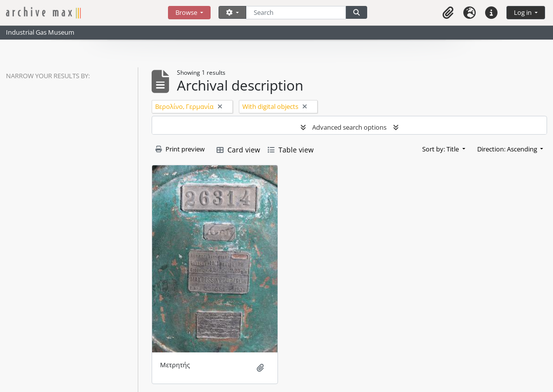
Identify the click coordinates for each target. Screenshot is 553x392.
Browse (187, 12)
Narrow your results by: (48, 76)
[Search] (296, 13)
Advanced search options (349, 127)
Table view (291, 150)
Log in (524, 12)
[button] (448, 13)
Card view (238, 150)
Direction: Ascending (508, 149)
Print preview (180, 149)
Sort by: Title (441, 149)
